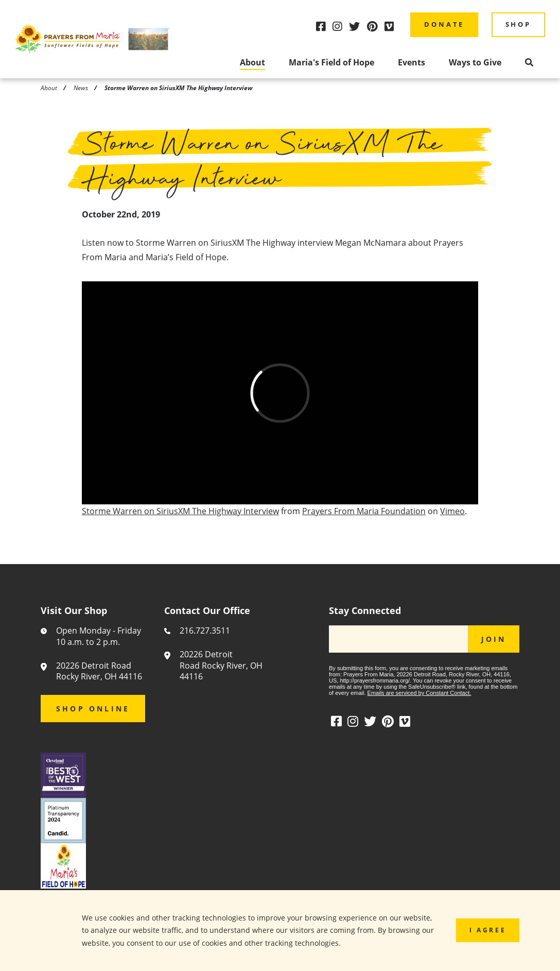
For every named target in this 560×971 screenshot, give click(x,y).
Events (412, 62)
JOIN (494, 639)
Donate (444, 24)
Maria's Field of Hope (331, 62)
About (252, 62)
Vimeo (452, 514)
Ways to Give (475, 62)
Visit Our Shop (74, 611)
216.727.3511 (205, 631)
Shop (518, 24)
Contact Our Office (207, 611)
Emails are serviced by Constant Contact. (419, 693)
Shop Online (93, 709)
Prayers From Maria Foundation (364, 514)
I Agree (488, 930)
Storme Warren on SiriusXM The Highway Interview (180, 514)
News (81, 88)
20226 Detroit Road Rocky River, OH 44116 (99, 671)
